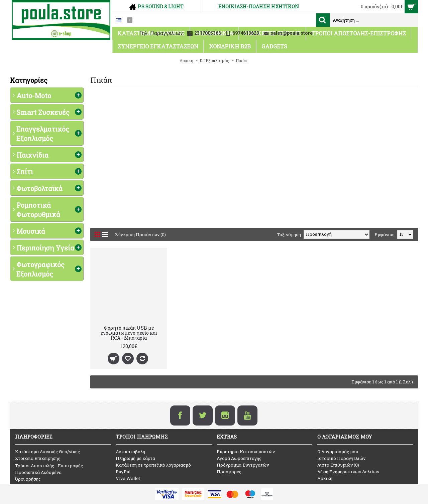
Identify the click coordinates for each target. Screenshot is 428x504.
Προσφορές (229, 472)
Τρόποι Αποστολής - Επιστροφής (49, 466)
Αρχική (325, 478)
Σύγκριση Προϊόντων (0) (140, 234)
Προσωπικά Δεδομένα (38, 472)
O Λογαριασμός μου (338, 452)
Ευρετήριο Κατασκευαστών (246, 452)
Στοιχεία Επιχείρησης (38, 458)
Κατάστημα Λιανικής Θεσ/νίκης (47, 452)
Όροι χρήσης (28, 479)
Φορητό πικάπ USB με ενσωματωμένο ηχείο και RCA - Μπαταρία (129, 333)
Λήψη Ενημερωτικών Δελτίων (348, 472)
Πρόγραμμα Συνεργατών (243, 465)
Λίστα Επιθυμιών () (338, 465)
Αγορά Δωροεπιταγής (239, 458)
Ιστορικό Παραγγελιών (341, 458)
